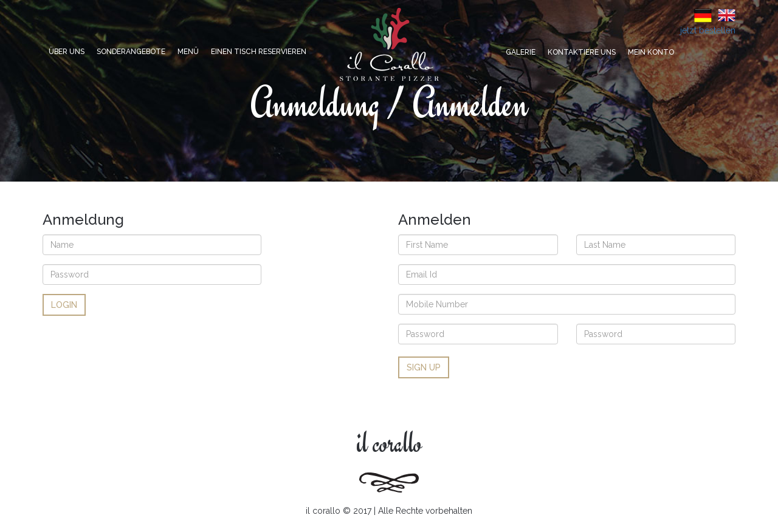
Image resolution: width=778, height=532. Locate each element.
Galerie (521, 52)
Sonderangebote (131, 52)
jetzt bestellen (708, 30)
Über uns (67, 52)
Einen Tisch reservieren (259, 52)
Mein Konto (651, 52)
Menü (188, 52)
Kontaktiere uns (582, 52)
